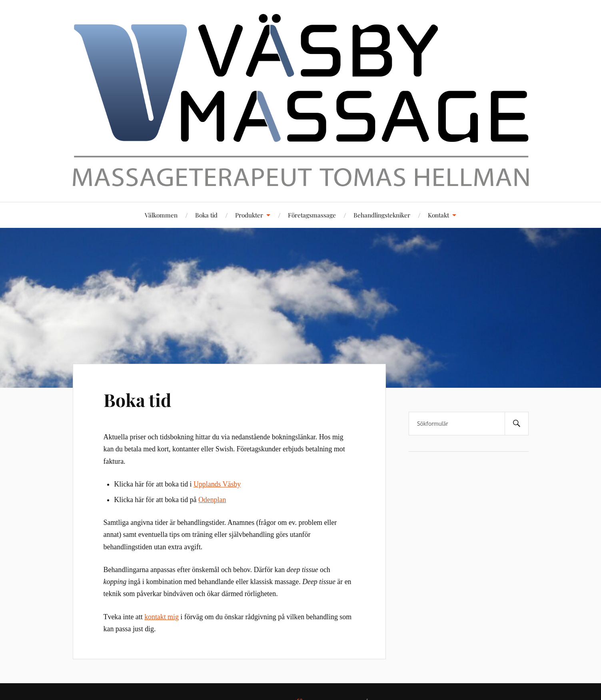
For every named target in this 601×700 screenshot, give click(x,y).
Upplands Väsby (217, 484)
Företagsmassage (312, 215)
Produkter (249, 215)
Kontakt (438, 215)
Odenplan (212, 500)
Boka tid (206, 215)
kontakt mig (162, 617)
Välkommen (161, 215)
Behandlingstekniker (382, 215)
